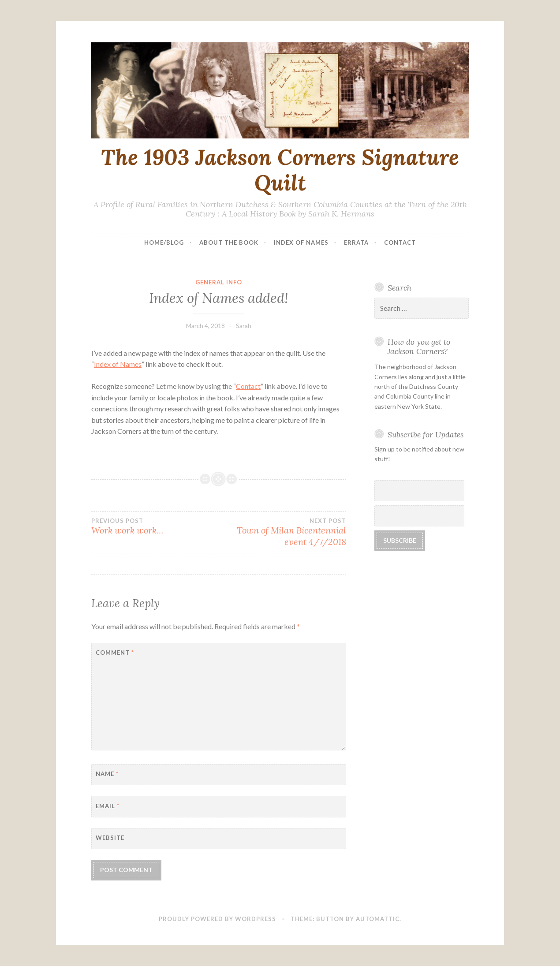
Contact (400, 242)
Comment (115, 653)
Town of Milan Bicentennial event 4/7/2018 (282, 532)
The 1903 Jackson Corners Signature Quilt (280, 170)
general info (219, 282)
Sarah (244, 326)
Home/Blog (164, 242)
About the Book (229, 242)
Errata (356, 242)
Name (107, 774)
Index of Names (301, 242)
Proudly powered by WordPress (217, 919)
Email (108, 806)
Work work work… (155, 526)
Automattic (378, 919)
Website (110, 838)
